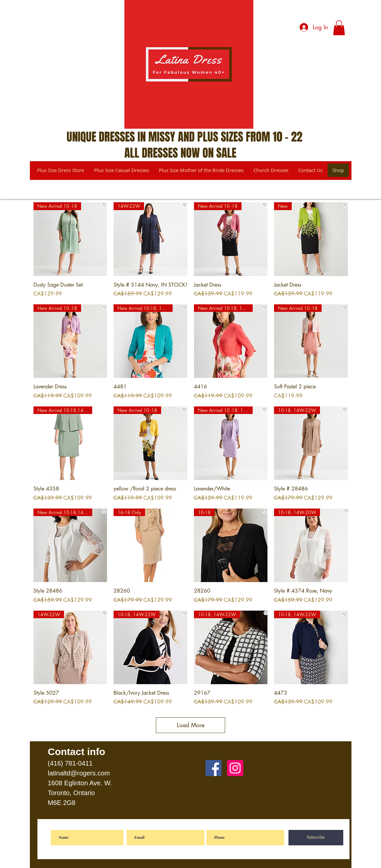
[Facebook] (213, 768)
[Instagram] (235, 768)
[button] (339, 28)
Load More (191, 725)
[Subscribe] (316, 838)
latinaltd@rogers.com (79, 773)
